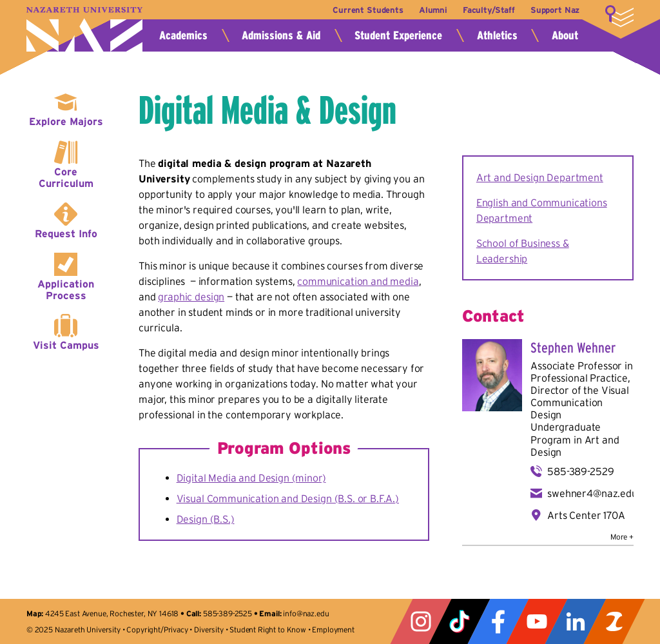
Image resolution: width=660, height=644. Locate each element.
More (619, 16)
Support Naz (555, 10)
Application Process (66, 289)
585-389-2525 (228, 613)
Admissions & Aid (281, 35)
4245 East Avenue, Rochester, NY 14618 (112, 613)
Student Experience (398, 35)
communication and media (358, 281)
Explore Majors (66, 121)
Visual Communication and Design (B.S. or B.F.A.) (288, 498)
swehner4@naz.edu (592, 493)
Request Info (66, 233)
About (565, 35)
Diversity (209, 629)
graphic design (191, 297)
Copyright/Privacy (157, 629)
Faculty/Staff (489, 10)
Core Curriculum (66, 177)
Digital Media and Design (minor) (251, 478)
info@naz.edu (306, 613)
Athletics (497, 35)
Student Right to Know (268, 629)
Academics (183, 35)
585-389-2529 (580, 471)
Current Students (368, 10)
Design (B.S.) (206, 519)
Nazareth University (84, 29)
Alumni (433, 10)
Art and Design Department (540, 177)
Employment (333, 629)
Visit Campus (66, 345)
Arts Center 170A (586, 515)
